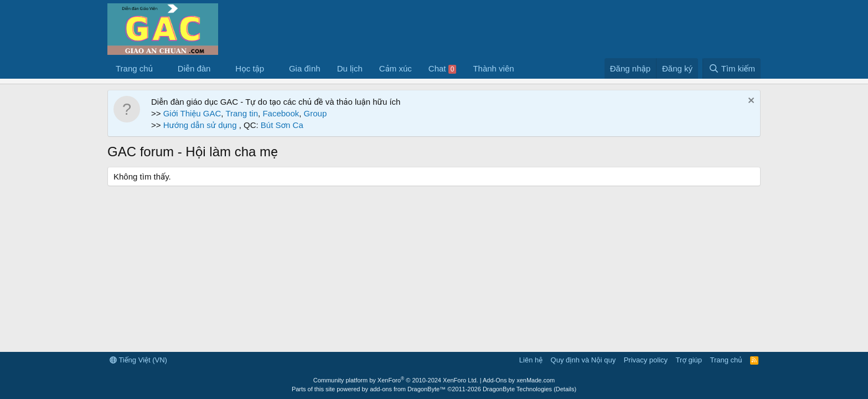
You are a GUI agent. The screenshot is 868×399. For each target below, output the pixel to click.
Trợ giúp (689, 360)
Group (316, 113)
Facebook (281, 113)
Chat (443, 69)
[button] (162, 68)
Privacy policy (646, 360)
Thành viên (493, 68)
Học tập (250, 68)
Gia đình (305, 68)
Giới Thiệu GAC (192, 113)
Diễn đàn (194, 68)
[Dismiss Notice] (750, 102)
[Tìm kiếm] (732, 68)
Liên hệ (531, 360)
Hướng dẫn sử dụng (201, 125)
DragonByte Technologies (517, 389)
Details (565, 389)
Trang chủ (134, 68)
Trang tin (242, 113)
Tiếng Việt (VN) (138, 360)
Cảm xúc (396, 68)
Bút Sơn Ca (281, 125)
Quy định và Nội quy (583, 360)
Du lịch (350, 68)
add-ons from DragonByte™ (408, 389)
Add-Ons (495, 380)
